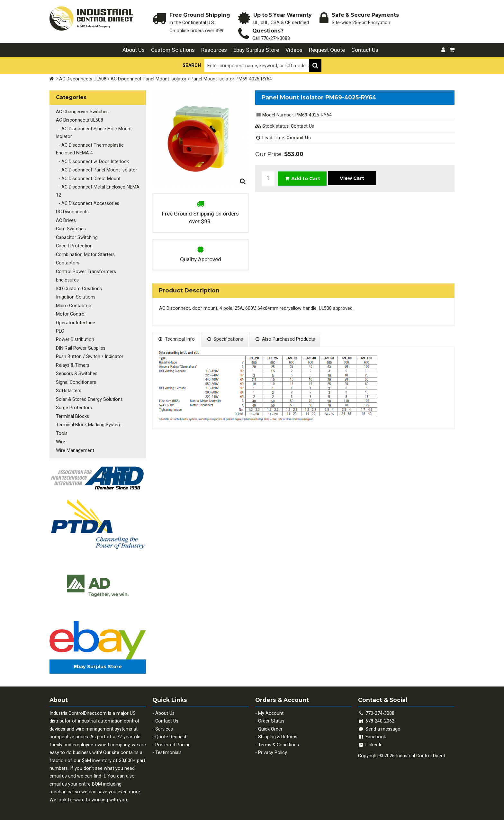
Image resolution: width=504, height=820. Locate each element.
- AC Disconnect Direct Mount (88, 179)
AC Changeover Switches (82, 112)
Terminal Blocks (72, 416)
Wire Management (75, 451)
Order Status (271, 721)
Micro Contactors (74, 306)
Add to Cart (302, 179)
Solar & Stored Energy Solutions (89, 399)
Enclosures (67, 280)
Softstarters (69, 391)
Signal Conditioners (76, 382)
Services (164, 729)
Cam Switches (71, 229)
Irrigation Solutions (76, 297)
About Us (134, 50)
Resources (214, 50)
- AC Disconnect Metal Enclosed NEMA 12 (98, 191)
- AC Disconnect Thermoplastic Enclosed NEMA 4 (90, 149)
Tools (62, 433)
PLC (60, 331)
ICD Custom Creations (79, 289)
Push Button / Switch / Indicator (90, 357)
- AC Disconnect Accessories (88, 203)
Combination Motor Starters (85, 255)
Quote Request (171, 737)
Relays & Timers (73, 365)
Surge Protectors (74, 408)
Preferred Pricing (173, 745)
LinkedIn (370, 745)
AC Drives (66, 221)
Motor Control (71, 314)
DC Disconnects (72, 212)
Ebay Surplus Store (256, 50)
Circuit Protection (74, 246)
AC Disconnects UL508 (83, 79)
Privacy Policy (273, 753)
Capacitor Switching (77, 238)
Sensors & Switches (77, 374)
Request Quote (327, 50)
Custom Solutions (173, 50)
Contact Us (365, 50)
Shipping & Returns (278, 737)
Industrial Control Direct (421, 756)
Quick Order (270, 729)
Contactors (68, 263)
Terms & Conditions (279, 745)
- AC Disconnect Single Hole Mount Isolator (94, 133)
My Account (271, 713)
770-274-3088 (275, 38)
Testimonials (168, 753)
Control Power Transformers (86, 272)
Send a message (379, 729)
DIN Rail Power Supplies (81, 348)
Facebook (372, 737)
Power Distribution (75, 340)
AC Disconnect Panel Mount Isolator (148, 79)
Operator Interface (76, 323)
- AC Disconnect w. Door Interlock (92, 162)
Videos (294, 50)
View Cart (352, 178)
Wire (61, 442)
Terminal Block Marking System (89, 425)
